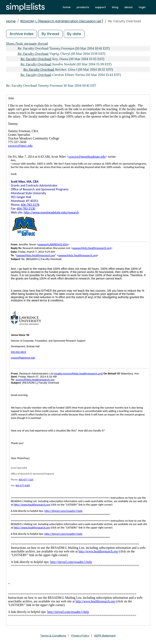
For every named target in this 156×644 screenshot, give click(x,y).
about (128, 7)
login (142, 7)
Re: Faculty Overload (33, 54)
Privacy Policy (80, 636)
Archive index (22, 34)
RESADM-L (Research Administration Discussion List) (62, 21)
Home (11, 21)
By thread (50, 34)
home (67, 7)
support (100, 7)
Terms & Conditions (53, 636)
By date (74, 34)
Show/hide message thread (27, 43)
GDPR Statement (105, 636)
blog (115, 7)
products (83, 7)
